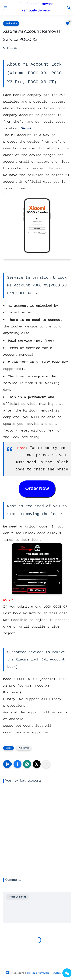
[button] (18, 764)
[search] (68, 7)
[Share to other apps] (46, 764)
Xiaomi (26, 129)
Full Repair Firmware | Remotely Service (36, 7)
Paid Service (11, 24)
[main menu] (6, 7)
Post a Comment (17, 897)
